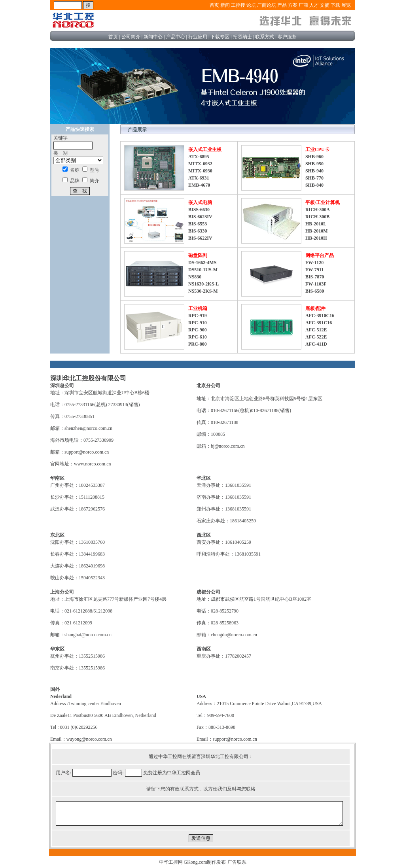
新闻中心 (153, 37)
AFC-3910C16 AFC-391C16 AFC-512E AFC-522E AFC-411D (320, 330)
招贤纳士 (242, 37)
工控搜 (238, 5)
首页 (214, 5)
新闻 (225, 5)
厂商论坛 (267, 5)
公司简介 (131, 37)
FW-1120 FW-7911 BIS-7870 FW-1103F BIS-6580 (316, 277)
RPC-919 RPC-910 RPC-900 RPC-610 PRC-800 (198, 330)
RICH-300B (317, 217)
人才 (314, 5)
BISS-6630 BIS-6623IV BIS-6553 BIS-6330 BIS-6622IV (200, 224)
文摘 (325, 5)
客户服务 (287, 37)
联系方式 (265, 37)
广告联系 (237, 862)
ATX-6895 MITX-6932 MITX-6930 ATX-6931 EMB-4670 (200, 171)
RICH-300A (318, 210)
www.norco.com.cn (93, 464)
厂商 (303, 5)
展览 (346, 5)
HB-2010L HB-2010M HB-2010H (317, 231)
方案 (293, 5)
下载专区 (220, 37)
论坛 (251, 5)
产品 (282, 5)
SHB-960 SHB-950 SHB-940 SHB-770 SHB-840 (314, 171)
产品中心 (176, 37)
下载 (335, 5)
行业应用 (198, 37)
